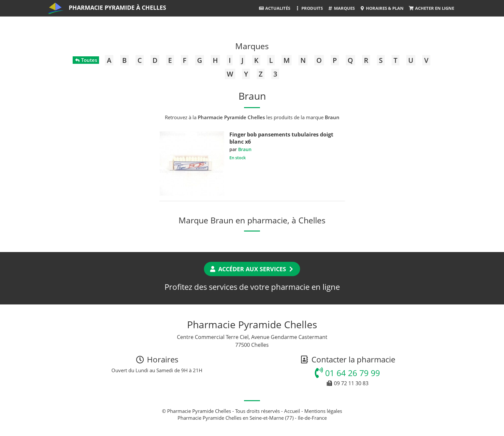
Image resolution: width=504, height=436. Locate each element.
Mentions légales (323, 411)
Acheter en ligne (431, 8)
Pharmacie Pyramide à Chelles (117, 7)
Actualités (274, 8)
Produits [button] (309, 8)
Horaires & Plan (382, 8)
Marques (341, 8)
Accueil (292, 411)
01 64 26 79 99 (347, 373)
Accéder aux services (252, 269)
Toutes (86, 60)
